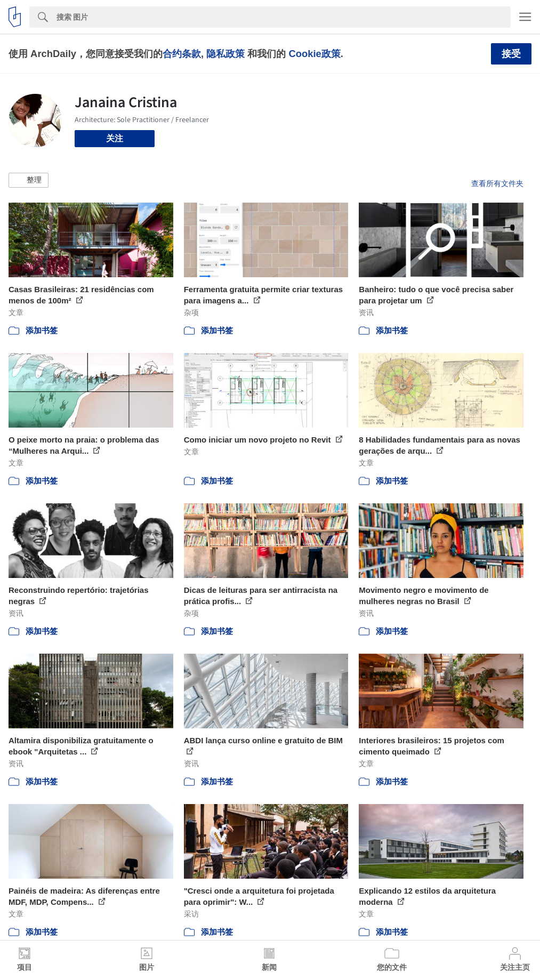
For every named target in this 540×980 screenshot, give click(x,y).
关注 (115, 138)
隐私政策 (225, 54)
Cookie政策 (314, 54)
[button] (29, 180)
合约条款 (182, 54)
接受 (511, 54)
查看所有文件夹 (497, 183)
